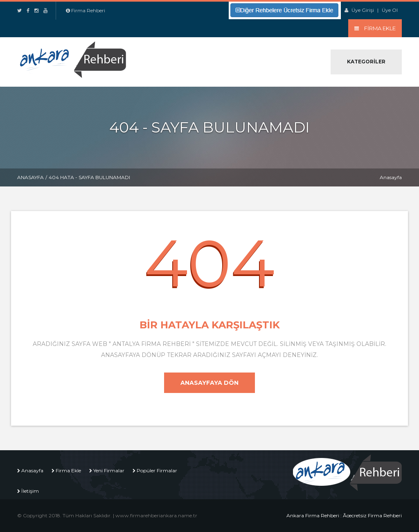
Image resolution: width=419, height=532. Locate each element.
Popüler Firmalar (157, 470)
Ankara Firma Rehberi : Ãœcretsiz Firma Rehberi (344, 515)
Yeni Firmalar (109, 470)
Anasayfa (30, 177)
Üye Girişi (363, 10)
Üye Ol (390, 10)
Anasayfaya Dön (209, 383)
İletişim (30, 491)
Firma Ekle (68, 470)
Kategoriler (366, 62)
